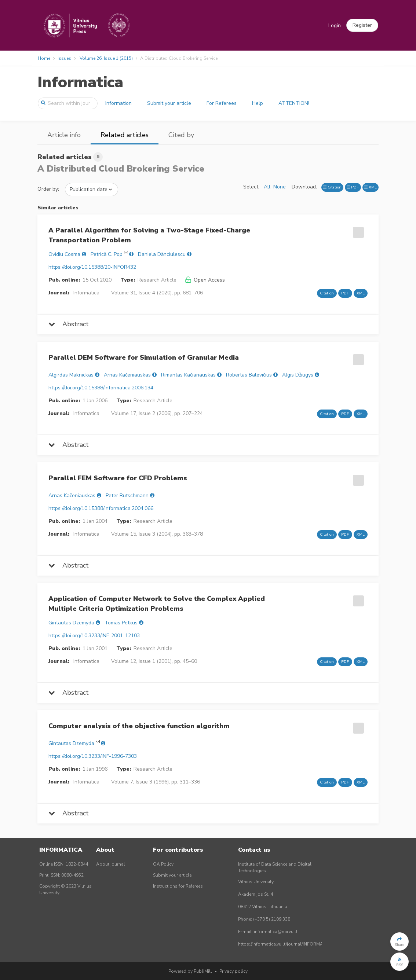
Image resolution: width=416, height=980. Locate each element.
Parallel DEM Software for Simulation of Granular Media (144, 357)
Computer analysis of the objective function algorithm (139, 726)
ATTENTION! (294, 103)
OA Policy (163, 864)
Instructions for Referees (178, 886)
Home (44, 58)
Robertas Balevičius (249, 375)
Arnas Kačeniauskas (127, 375)
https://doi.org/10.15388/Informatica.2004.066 (101, 508)
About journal (111, 864)
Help (258, 103)
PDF (353, 187)
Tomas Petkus (121, 623)
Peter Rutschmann (127, 495)
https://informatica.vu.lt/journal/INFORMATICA (285, 944)
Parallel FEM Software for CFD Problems (118, 478)
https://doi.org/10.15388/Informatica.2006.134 (101, 388)
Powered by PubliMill (190, 971)
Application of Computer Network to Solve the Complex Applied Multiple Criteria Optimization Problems (157, 604)
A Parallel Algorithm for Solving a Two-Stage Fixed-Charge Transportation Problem (149, 235)
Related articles (125, 135)
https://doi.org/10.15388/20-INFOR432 (92, 267)
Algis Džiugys (298, 375)
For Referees (222, 103)
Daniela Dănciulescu (162, 254)
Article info (64, 135)
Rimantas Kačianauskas (188, 375)
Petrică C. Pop (107, 254)
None (280, 187)
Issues (64, 58)
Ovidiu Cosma (64, 254)
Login (335, 25)
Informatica (80, 82)
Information (118, 103)
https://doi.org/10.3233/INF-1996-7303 (93, 756)
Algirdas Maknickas (71, 375)
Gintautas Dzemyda (71, 623)
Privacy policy (233, 971)
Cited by (181, 135)
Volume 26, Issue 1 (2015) (106, 58)
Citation (332, 187)
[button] (362, 25)
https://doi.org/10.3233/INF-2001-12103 (94, 636)
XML (371, 187)
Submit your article (169, 103)
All (267, 187)
